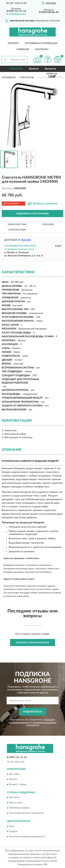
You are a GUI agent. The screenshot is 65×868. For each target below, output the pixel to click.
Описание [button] (48, 224)
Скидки (13, 831)
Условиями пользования (44, 723)
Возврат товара (18, 784)
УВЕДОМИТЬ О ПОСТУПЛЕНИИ (32, 214)
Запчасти (50, 69)
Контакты (42, 49)
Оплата (13, 779)
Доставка (14, 774)
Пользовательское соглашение (26, 813)
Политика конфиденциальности (27, 837)
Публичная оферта (19, 808)
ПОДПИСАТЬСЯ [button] (32, 712)
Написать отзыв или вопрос (33, 643)
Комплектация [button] (17, 230)
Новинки (23, 49)
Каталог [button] (13, 43)
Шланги (34, 69)
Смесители (16, 69)
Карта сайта (16, 803)
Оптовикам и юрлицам (41, 43)
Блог (12, 826)
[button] (16, 14)
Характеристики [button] (17, 224)
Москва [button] (26, 240)
